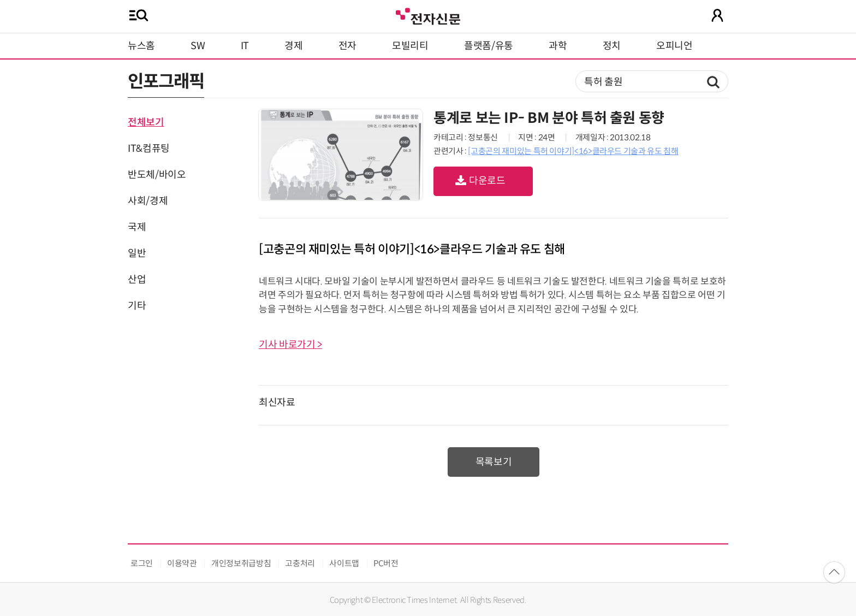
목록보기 (494, 462)
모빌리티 (410, 46)
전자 (347, 46)
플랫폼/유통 (489, 46)
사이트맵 (344, 563)
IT (245, 46)
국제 (137, 227)
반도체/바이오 (157, 175)
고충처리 (300, 563)
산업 (137, 280)
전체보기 (146, 122)
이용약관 (182, 563)
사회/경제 (148, 201)
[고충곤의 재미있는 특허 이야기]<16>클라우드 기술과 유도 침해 (573, 151)
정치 (612, 46)
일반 (137, 253)
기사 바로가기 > (290, 345)
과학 (558, 46)
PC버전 (386, 563)
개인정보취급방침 (241, 563)
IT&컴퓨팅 (149, 149)
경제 (293, 46)
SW (198, 46)
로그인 (142, 563)
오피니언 (674, 46)
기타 (137, 306)
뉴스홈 (141, 46)
